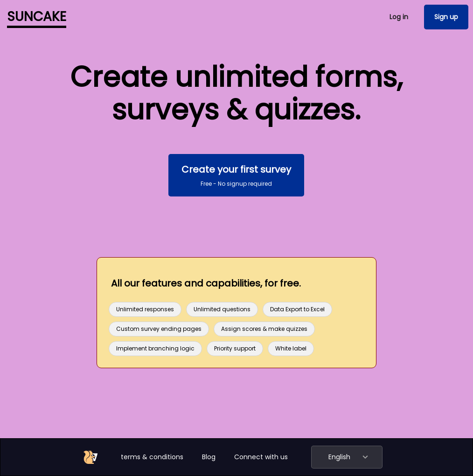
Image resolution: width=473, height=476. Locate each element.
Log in (399, 17)
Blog (209, 457)
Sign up (446, 17)
